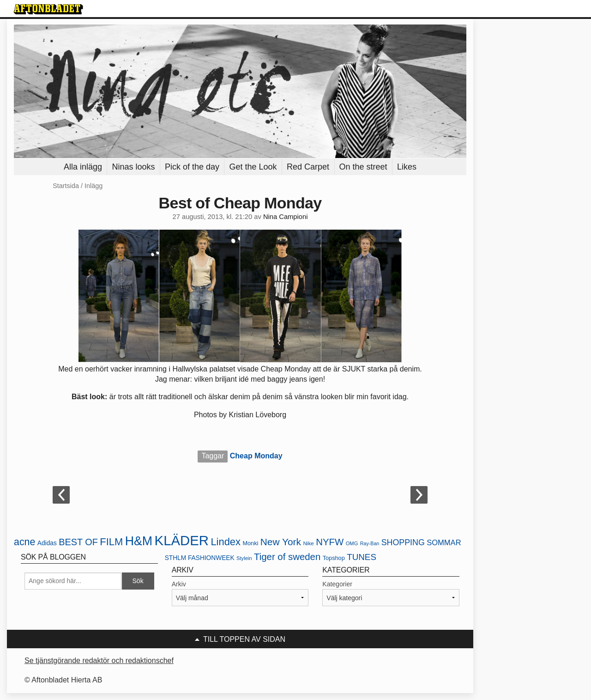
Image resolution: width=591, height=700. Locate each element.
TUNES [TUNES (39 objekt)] (362, 557)
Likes (407, 167)
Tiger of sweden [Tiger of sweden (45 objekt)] (287, 557)
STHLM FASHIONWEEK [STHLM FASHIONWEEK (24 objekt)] (200, 558)
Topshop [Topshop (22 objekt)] (334, 558)
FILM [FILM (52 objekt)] (111, 542)
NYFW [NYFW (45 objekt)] (330, 542)
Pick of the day (192, 167)
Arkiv (179, 584)
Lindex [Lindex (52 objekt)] (226, 542)
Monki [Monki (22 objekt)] (250, 543)
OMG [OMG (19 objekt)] (352, 543)
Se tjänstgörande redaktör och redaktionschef (99, 660)
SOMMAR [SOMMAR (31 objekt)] (444, 543)
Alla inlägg (83, 167)
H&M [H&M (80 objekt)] (139, 541)
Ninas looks (133, 167)
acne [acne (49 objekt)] (24, 542)
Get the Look (253, 167)
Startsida (66, 186)
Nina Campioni (286, 217)
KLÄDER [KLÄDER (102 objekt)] (182, 540)
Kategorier (337, 584)
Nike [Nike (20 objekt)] (308, 543)
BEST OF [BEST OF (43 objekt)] (78, 542)
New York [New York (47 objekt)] (281, 542)
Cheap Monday (256, 456)
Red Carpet (308, 167)
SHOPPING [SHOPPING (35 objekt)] (403, 542)
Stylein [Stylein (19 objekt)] (244, 558)
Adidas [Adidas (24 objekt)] (47, 543)
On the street (363, 167)
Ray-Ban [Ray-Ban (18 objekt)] (370, 543)
